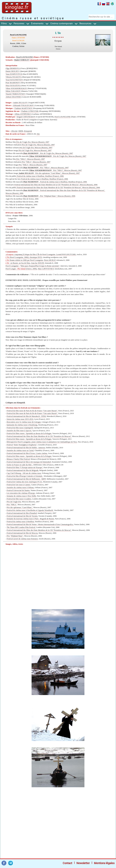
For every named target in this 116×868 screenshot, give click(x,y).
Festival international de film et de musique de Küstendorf (29, 462)
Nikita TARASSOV (13, 91)
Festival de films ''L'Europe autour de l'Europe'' (25, 468)
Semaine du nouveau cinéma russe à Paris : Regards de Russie (30, 519)
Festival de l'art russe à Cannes (18, 485)
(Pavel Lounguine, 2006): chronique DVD (24, 257)
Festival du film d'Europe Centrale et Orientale (25, 476)
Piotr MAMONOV (13, 83)
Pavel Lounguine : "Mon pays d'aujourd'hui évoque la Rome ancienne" (33, 266)
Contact (67, 863)
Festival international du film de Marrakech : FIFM (26, 416)
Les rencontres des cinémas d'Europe (21, 493)
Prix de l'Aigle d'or (14, 502)
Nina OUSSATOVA (13, 86)
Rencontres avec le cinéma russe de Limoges (24, 422)
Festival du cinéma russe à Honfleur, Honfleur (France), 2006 (40, 176)
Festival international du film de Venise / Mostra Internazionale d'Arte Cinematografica (40, 524)
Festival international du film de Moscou (22, 533)
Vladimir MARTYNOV (23, 108)
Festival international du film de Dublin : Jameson (26, 448)
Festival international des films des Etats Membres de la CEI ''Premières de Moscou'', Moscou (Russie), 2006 (56, 185)
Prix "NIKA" (12, 505)
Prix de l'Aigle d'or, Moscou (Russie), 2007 (33, 142)
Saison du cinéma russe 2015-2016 (20, 419)
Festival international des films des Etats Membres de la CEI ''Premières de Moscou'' (39, 436)
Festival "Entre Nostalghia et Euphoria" (22, 445)
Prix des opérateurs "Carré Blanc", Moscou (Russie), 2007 (57, 173)
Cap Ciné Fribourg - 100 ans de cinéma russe (24, 473)
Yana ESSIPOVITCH (14, 74)
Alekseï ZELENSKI (13, 97)
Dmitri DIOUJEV (12, 71)
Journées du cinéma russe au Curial (20, 450)
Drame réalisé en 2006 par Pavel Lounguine (24, 260)
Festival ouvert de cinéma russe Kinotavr (22, 539)
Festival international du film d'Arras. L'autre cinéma (27, 453)
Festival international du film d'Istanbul (22, 513)
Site (38, 134)
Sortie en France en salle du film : (19, 465)
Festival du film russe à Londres (19, 499)
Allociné (14, 131)
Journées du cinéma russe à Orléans (20, 488)
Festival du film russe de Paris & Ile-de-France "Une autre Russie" (32, 411)
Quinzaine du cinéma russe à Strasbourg (22, 425)
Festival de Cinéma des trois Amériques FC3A (24, 482)
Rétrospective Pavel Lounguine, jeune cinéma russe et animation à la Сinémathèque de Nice (42, 442)
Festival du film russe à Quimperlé (20, 428)
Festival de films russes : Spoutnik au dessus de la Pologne (29, 433)
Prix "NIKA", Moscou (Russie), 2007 (30, 159)
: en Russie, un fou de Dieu (18, 263)
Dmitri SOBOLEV (22, 60)
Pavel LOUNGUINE (18, 35)
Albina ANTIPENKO (23, 114)
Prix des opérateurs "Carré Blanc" (19, 507)
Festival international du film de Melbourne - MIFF (26, 479)
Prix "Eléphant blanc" (15, 536)
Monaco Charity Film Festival (18, 459)
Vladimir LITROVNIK (30, 111)
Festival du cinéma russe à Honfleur (20, 522)
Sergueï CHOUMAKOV (26, 117)
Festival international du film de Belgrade (23, 470)
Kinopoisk (28, 131)
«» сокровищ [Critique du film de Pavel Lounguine (30, 254)
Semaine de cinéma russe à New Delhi (21, 496)
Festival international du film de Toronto (22, 516)
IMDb (21, 131)
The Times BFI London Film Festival (21, 527)
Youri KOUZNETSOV (14, 80)
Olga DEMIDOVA (13, 68)
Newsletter (83, 863)
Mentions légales (104, 863)
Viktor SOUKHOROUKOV (16, 88)
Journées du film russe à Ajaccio (19, 431)
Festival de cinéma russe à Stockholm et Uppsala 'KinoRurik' (30, 510)
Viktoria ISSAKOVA (14, 77)
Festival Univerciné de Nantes (18, 490)
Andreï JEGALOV (20, 103)
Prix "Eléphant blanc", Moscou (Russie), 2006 (57, 196)
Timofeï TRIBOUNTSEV (15, 94)
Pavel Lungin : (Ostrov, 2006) (21, 269)
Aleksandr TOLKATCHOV (23, 105)
